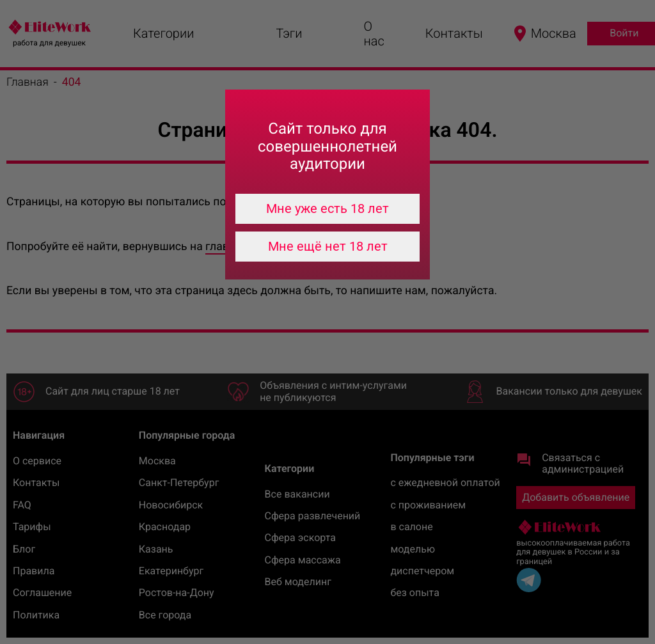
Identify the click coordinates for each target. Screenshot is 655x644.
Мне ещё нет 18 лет (328, 246)
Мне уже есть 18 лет (327, 208)
